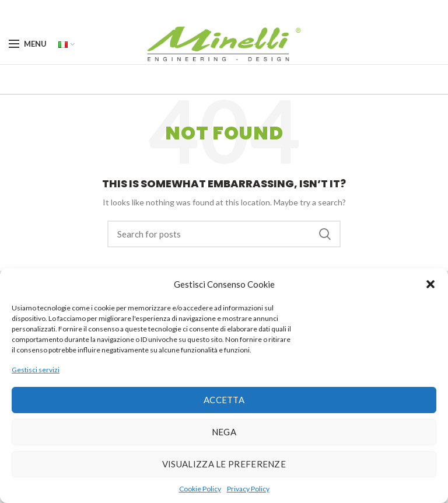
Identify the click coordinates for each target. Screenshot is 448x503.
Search (325, 234)
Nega (224, 432)
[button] (430, 284)
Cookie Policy (200, 489)
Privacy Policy (248, 489)
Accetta (224, 400)
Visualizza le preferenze (224, 464)
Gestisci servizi (36, 370)
